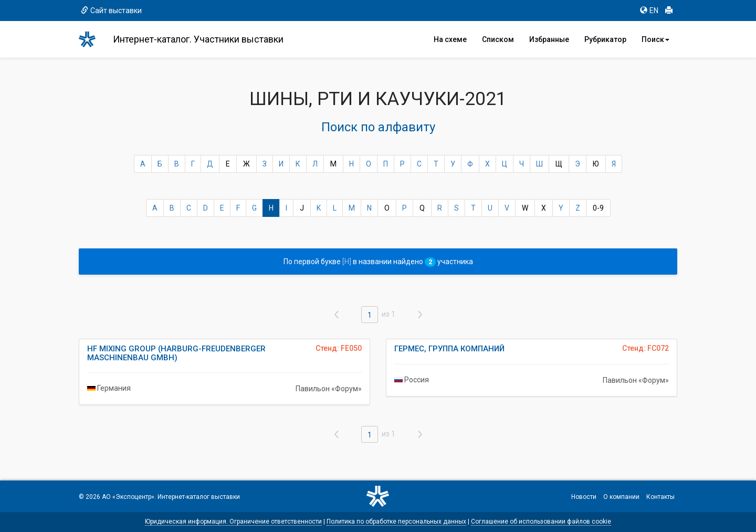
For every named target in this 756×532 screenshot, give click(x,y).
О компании (621, 497)
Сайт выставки (111, 11)
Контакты (660, 497)
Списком (498, 39)
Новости (584, 497)
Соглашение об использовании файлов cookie (541, 521)
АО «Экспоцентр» (128, 497)
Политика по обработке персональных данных (396, 521)
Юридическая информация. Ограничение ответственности (233, 521)
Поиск (655, 39)
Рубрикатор (605, 39)
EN (649, 11)
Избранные (549, 39)
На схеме (450, 39)
